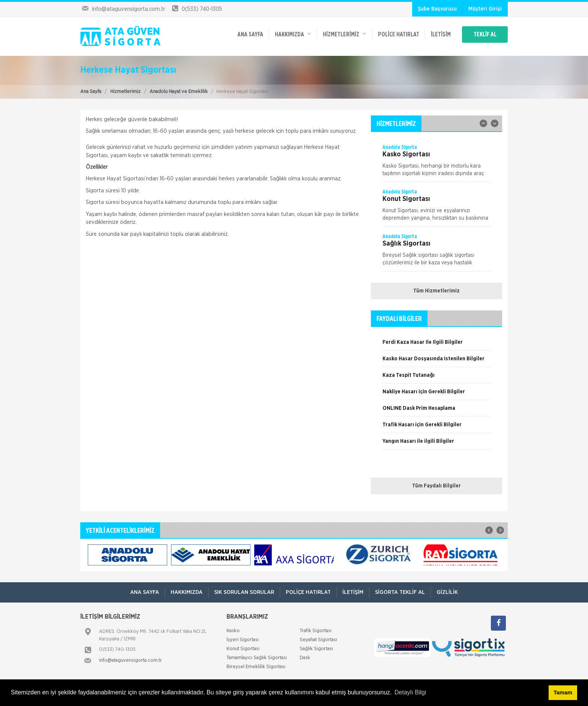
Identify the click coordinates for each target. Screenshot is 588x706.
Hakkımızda (293, 34)
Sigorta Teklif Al (400, 592)
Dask (305, 658)
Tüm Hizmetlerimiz (436, 291)
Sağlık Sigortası (316, 649)
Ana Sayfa (91, 92)
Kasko (233, 631)
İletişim (441, 34)
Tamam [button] (563, 693)
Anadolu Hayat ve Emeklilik (179, 92)
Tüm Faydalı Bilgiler (436, 486)
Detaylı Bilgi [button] (410, 692)
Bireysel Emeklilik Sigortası (256, 667)
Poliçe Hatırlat (399, 34)
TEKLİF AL (485, 34)
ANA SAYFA (250, 34)
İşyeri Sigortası (243, 640)
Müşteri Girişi (485, 9)
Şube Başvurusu (437, 9)
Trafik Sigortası (316, 631)
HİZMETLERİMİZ (345, 34)
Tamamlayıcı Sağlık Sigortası (257, 658)
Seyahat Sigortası (318, 640)
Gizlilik (447, 592)
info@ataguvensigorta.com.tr (130, 660)
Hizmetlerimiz (125, 92)
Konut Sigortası (243, 649)
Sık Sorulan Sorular (244, 592)
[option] (436, 163)
